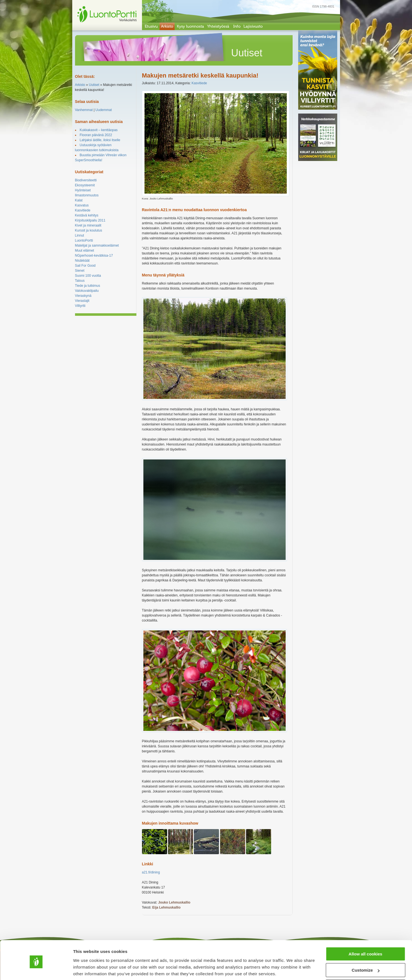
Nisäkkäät (82, 261)
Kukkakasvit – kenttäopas (99, 130)
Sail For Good (85, 266)
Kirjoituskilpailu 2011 (90, 220)
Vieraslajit (82, 301)
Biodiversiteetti (86, 180)
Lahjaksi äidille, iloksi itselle (100, 140)
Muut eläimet (85, 251)
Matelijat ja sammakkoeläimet (97, 245)
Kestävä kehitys (87, 215)
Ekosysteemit (85, 185)
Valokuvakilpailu (87, 291)
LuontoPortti (84, 240)
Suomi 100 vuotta (88, 276)
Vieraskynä (83, 296)
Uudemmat (104, 110)
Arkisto (80, 85)
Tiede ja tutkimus (88, 286)
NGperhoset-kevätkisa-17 (94, 256)
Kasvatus (82, 205)
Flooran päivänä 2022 (96, 135)
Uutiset (94, 85)
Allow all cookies (366, 934)
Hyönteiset (83, 190)
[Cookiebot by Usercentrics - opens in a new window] (36, 969)
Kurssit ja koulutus (89, 230)
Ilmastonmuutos (87, 195)
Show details (86, 969)
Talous (80, 281)
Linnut (80, 235)
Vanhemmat (84, 110)
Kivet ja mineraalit (88, 225)
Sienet (80, 271)
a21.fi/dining (151, 872)
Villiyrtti (80, 306)
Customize (366, 950)
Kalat (79, 200)
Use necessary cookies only (365, 966)
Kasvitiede (83, 210)
